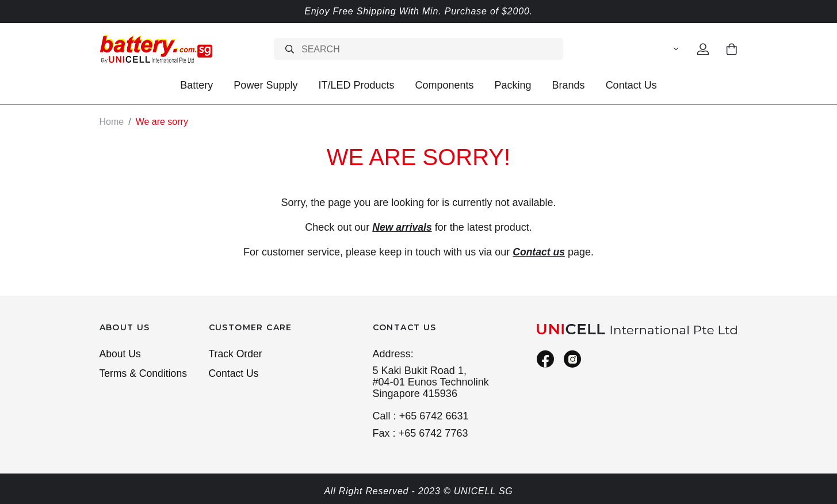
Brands (569, 85)
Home (112, 122)
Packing (513, 85)
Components (444, 85)
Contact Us (631, 85)
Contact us (539, 251)
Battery (196, 85)
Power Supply (265, 85)
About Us (121, 354)
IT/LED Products (356, 85)
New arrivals (402, 227)
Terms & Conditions (144, 374)
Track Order (236, 354)
